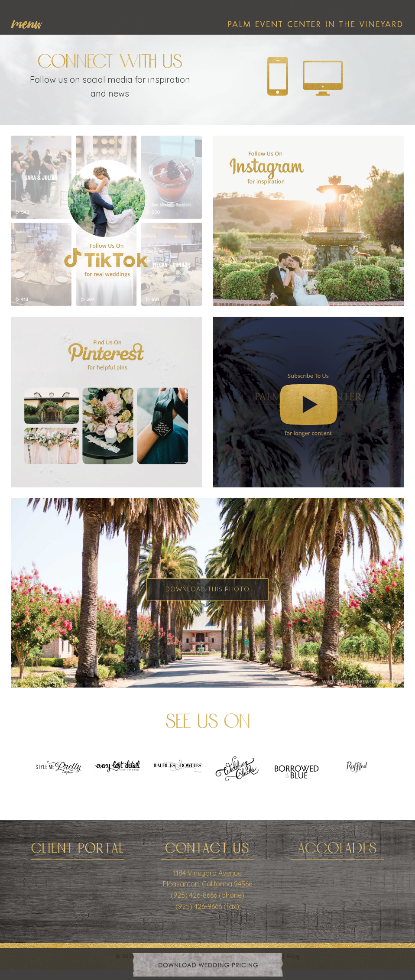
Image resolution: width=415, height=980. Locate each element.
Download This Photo (207, 589)
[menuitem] (31, 23)
